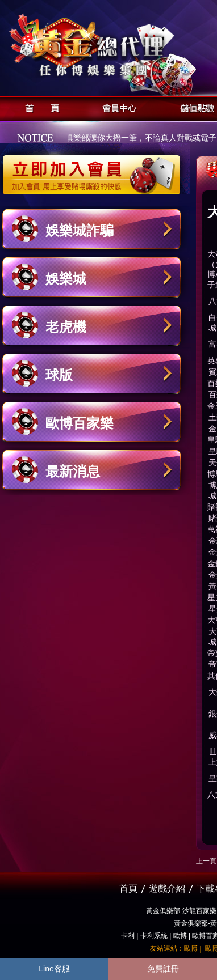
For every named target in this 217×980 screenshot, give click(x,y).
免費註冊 (163, 969)
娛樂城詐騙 (80, 230)
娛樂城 (66, 279)
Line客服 (54, 969)
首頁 (39, 107)
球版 (59, 375)
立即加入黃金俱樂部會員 (95, 169)
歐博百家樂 (80, 423)
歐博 (180, 936)
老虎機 (66, 327)
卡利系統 (154, 936)
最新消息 (73, 471)
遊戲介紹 (167, 888)
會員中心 (117, 107)
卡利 (128, 936)
